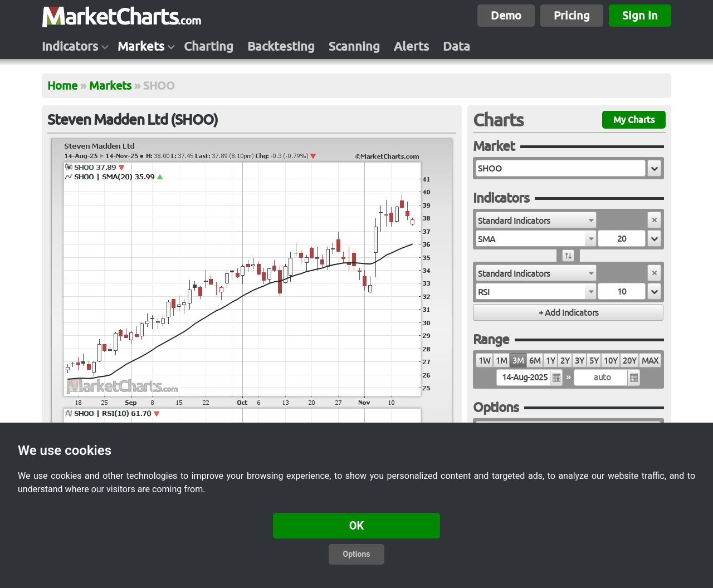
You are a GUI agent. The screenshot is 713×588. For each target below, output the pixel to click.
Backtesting (281, 46)
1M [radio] (501, 361)
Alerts (411, 46)
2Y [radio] (565, 361)
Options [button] (357, 554)
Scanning (354, 46)
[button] (654, 168)
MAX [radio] (650, 361)
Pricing (572, 15)
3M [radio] (518, 361)
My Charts (634, 120)
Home (62, 85)
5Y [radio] (594, 361)
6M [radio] (535, 361)
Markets (141, 46)
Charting (209, 46)
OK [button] (357, 526)
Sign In (640, 15)
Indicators (70, 46)
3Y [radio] (579, 361)
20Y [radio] (629, 361)
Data (456, 46)
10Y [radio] (611, 361)
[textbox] (561, 168)
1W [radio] (484, 361)
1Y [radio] (550, 361)
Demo (506, 15)
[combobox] (536, 220)
